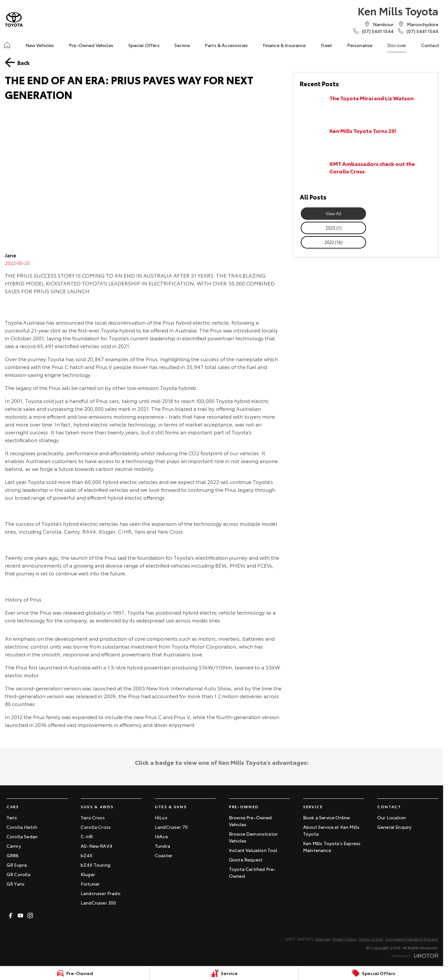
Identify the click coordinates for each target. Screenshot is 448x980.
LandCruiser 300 (98, 903)
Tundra (162, 846)
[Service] (224, 973)
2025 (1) (334, 228)
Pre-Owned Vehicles (91, 45)
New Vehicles (40, 45)
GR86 (13, 855)
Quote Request (246, 860)
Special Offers (144, 45)
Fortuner (90, 884)
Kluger (88, 874)
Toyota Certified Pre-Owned (252, 872)
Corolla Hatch (22, 827)
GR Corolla (19, 874)
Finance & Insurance (284, 45)
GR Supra (17, 865)
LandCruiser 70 (171, 827)
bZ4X (87, 855)
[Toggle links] (415, 956)
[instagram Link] (30, 916)
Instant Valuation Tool (253, 850)
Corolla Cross (96, 827)
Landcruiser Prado (101, 893)
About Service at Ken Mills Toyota (331, 830)
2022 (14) (334, 242)
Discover (397, 45)
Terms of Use (371, 939)
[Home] (7, 45)
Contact (430, 45)
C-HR (87, 836)
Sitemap (323, 939)
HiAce (161, 836)
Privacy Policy (345, 939)
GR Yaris (16, 884)
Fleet (326, 45)
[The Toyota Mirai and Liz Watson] (366, 107)
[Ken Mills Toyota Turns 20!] (366, 140)
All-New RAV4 (96, 846)
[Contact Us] (383, 24)
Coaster (164, 855)
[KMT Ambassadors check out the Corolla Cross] (366, 173)
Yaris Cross (93, 817)
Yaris (12, 817)
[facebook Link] (11, 916)
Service (182, 45)
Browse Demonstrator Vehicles (253, 837)
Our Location (392, 817)
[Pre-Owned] (75, 973)
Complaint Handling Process (412, 939)
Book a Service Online (326, 817)
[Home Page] (14, 19)
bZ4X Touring (96, 865)
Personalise (360, 45)
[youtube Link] (20, 916)
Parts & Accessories (226, 45)
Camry (14, 846)
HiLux (161, 817)
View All (334, 213)
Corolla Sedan (22, 836)
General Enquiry (394, 827)
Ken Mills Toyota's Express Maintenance (332, 847)
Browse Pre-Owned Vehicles (250, 821)
